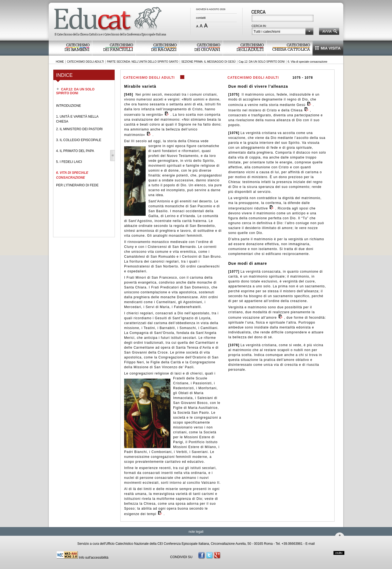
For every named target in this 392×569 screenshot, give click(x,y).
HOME (60, 62)
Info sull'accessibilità (94, 558)
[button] (283, 31)
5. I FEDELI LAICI (69, 162)
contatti (201, 18)
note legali (196, 532)
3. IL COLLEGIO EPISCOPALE (79, 140)
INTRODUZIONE (68, 106)
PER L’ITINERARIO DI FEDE (77, 185)
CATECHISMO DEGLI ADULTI (85, 62)
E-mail (310, 544)
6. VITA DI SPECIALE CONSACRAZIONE (72, 175)
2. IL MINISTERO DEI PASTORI (79, 129)
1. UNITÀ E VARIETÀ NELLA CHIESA (77, 119)
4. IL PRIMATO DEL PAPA (75, 151)
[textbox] (283, 19)
